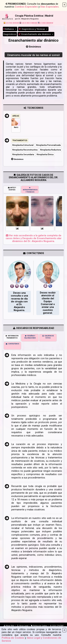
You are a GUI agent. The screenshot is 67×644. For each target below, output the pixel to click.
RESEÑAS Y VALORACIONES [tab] (30, 337)
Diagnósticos (10, 34)
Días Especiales (49, 7)
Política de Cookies (13, 638)
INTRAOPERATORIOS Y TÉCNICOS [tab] (30, 190)
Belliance (9, 29)
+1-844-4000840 (46, 23)
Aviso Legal (23, 626)
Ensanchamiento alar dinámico (35, 34)
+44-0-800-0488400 (28, 23)
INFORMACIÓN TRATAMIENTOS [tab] (12, 337)
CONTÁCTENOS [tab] (12, 344)
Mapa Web (9, 626)
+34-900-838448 (11, 23)
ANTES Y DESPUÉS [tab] (12, 189)
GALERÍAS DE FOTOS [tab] (48, 337)
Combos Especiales (26, 7)
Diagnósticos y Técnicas (32, 29)
